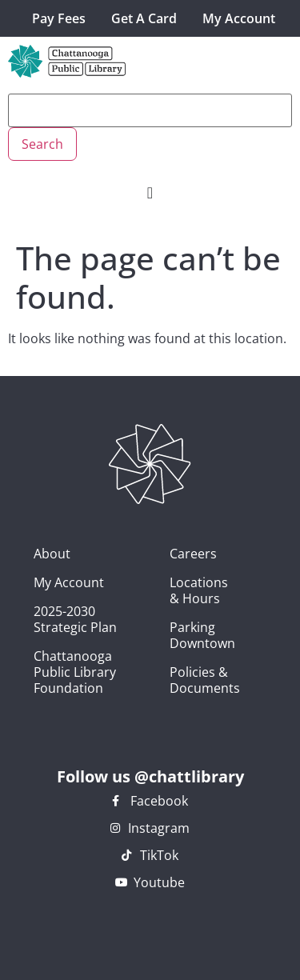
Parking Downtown (178, 635)
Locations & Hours (178, 590)
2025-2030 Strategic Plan (75, 619)
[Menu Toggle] (150, 193)
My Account (239, 18)
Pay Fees (59, 18)
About (52, 554)
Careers (178, 554)
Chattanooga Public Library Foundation (75, 672)
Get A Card (144, 18)
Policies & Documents (178, 680)
